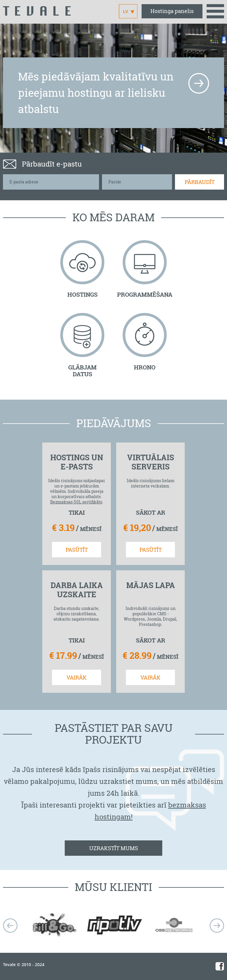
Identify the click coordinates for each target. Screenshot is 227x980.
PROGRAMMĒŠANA (145, 294)
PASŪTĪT (77, 550)
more (199, 83)
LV (125, 11)
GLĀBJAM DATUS (82, 371)
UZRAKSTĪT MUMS (114, 848)
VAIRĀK (77, 677)
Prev (10, 926)
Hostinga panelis (172, 11)
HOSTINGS (82, 294)
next (217, 926)
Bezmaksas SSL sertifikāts (76, 502)
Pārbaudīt (200, 182)
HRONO (145, 367)
